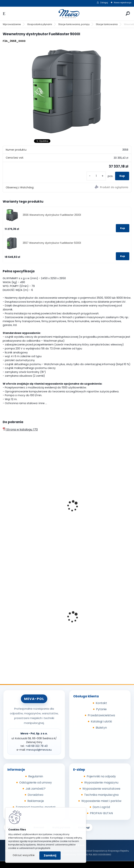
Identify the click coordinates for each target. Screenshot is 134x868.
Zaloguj (104, 3)
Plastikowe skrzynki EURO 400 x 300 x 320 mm (99, 628)
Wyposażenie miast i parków (101, 801)
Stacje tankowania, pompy (74, 24)
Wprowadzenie (12, 24)
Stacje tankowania (107, 24)
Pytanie (101, 709)
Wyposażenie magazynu (101, 783)
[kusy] (96, 176)
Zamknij (50, 855)
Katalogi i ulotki (101, 721)
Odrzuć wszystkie (24, 855)
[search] (128, 13)
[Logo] (67, 14)
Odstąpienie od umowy (36, 783)
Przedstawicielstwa (101, 715)
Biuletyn (101, 728)
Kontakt (101, 703)
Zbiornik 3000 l (81, 504)
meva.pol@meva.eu (39, 750)
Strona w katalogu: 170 (20, 429)
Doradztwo (36, 795)
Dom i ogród (101, 807)
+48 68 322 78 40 (37, 746)
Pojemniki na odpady (101, 776)
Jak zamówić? (36, 789)
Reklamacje (36, 801)
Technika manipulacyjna (101, 795)
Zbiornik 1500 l (15, 516)
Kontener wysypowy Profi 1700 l (27, 619)
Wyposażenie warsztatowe (101, 789)
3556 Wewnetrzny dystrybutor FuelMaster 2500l (52, 215)
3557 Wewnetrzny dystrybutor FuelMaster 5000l (52, 243)
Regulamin (36, 776)
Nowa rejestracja (123, 3)
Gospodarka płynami (40, 24)
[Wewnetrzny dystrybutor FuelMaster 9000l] (67, 91)
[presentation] (4, 501)
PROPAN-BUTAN (101, 813)
